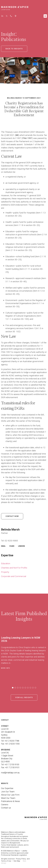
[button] (45, 16)
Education (6, 563)
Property (5, 572)
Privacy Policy (21, 859)
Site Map (17, 861)
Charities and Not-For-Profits (14, 568)
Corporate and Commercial (14, 576)
